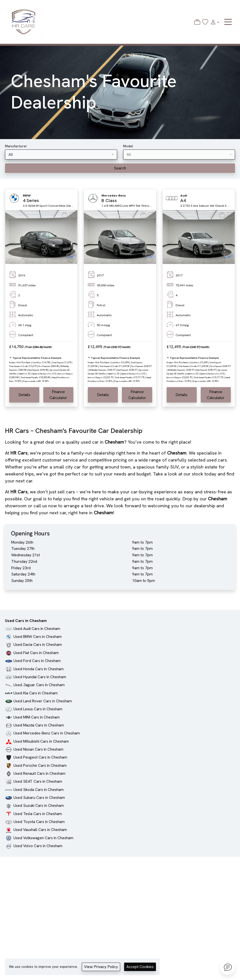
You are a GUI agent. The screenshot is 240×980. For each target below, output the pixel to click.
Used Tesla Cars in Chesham (38, 814)
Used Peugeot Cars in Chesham (40, 757)
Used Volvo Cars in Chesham (38, 846)
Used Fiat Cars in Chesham (36, 653)
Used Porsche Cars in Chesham (40, 765)
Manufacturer (16, 146)
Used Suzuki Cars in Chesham (39, 805)
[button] (214, 22)
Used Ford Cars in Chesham (37, 661)
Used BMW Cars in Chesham (38, 637)
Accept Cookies (140, 967)
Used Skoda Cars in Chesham (39, 790)
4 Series (31, 200)
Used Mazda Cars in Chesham (39, 725)
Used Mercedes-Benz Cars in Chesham (47, 733)
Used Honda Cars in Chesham (39, 669)
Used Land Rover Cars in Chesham (43, 701)
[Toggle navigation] (228, 22)
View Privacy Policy (101, 967)
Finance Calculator (58, 395)
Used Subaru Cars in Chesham (39, 798)
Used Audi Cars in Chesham (37, 629)
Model (128, 146)
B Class (109, 200)
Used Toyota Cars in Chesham (39, 822)
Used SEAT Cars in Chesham (38, 781)
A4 (183, 200)
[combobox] (61, 155)
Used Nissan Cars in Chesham (38, 749)
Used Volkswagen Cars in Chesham (43, 838)
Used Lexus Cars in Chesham (38, 709)
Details (24, 395)
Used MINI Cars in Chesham (37, 717)
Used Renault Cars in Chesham (39, 773)
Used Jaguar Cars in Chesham (39, 685)
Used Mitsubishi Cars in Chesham (41, 741)
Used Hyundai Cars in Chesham (40, 677)
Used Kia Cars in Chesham (36, 693)
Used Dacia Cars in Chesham (38, 645)
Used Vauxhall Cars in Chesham (40, 830)
